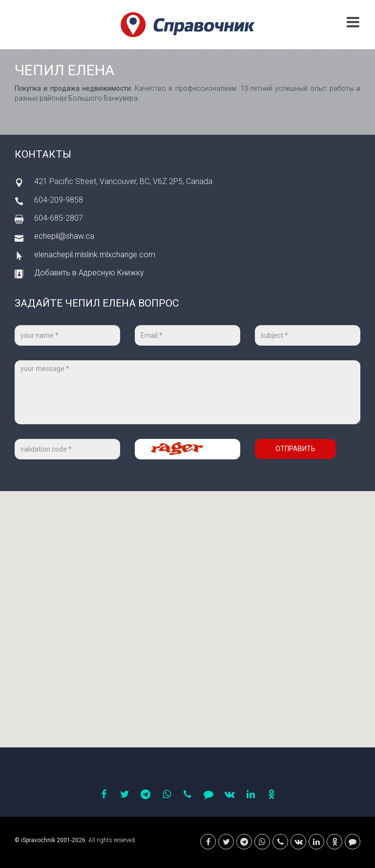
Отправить (295, 449)
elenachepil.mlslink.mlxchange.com (95, 255)
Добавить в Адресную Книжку (89, 273)
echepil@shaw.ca (64, 236)
